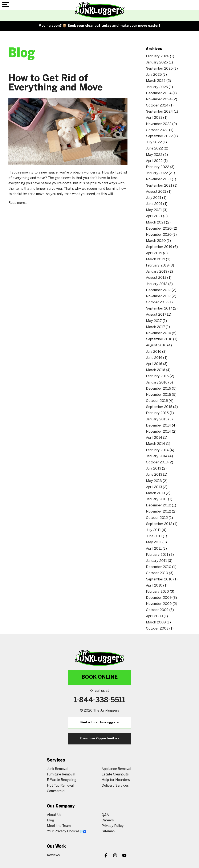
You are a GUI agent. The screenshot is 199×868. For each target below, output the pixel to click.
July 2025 (154, 75)
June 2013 (154, 475)
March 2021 (156, 223)
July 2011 (153, 530)
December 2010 (159, 567)
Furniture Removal (61, 774)
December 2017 (158, 290)
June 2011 (154, 536)
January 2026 (157, 63)
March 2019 (156, 259)
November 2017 (158, 296)
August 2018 (156, 278)
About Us (54, 815)
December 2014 (159, 426)
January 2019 (157, 272)
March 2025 (156, 81)
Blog (50, 820)
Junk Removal (58, 769)
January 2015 (157, 419)
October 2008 (157, 629)
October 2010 (157, 573)
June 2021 (154, 204)
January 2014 (157, 456)
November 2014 (159, 432)
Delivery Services (115, 786)
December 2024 (159, 93)
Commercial (56, 791)
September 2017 (159, 309)
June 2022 (154, 149)
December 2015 (159, 389)
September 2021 (159, 186)
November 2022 (159, 124)
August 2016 (156, 345)
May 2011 (154, 542)
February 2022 (158, 167)
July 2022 (154, 142)
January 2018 (157, 284)
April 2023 (154, 118)
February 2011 (157, 555)
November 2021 (159, 179)
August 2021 (156, 192)
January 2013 (157, 499)
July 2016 (154, 352)
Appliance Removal (116, 769)
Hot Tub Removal (60, 786)
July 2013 (154, 469)
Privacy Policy (113, 826)
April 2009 (154, 616)
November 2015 (159, 395)
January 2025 (157, 87)
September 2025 (159, 69)
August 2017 (156, 315)
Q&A (105, 815)
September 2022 (159, 136)
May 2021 (154, 210)
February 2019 (157, 266)
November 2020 (159, 235)
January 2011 (157, 561)
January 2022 (157, 173)
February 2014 (157, 450)
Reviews (53, 855)
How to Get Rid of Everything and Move (56, 83)
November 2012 (159, 512)
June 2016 (154, 358)
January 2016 (157, 383)
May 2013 (154, 481)
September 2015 (159, 407)
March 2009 (156, 622)
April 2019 (154, 253)
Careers (108, 820)
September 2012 (159, 524)
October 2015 (157, 401)
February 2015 (157, 413)
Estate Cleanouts (115, 774)
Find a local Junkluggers (100, 723)
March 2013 (155, 493)
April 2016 (154, 364)
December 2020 (159, 229)
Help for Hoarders (116, 780)
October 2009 (157, 610)
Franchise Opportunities (99, 739)
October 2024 (157, 106)
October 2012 (157, 518)
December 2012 (159, 505)
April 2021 (154, 216)
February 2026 (158, 56)
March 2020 (156, 241)
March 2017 (155, 327)
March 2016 (156, 370)
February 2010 (157, 592)
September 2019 (159, 247)
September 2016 (159, 339)
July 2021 (154, 198)
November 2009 (159, 604)
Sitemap (108, 831)
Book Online (99, 677)
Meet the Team (59, 826)
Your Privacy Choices (67, 831)
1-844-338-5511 (100, 700)
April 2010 (154, 586)
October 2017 (157, 302)
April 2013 (154, 487)
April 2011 (154, 549)
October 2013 (157, 462)
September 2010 (159, 579)
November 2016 (159, 333)
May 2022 (154, 155)
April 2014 (154, 438)
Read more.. (18, 203)
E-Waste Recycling (62, 780)
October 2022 (157, 130)
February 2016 (157, 376)
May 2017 (154, 321)
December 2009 (159, 598)
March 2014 (156, 444)
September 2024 (159, 112)
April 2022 (154, 161)
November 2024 (159, 99)
